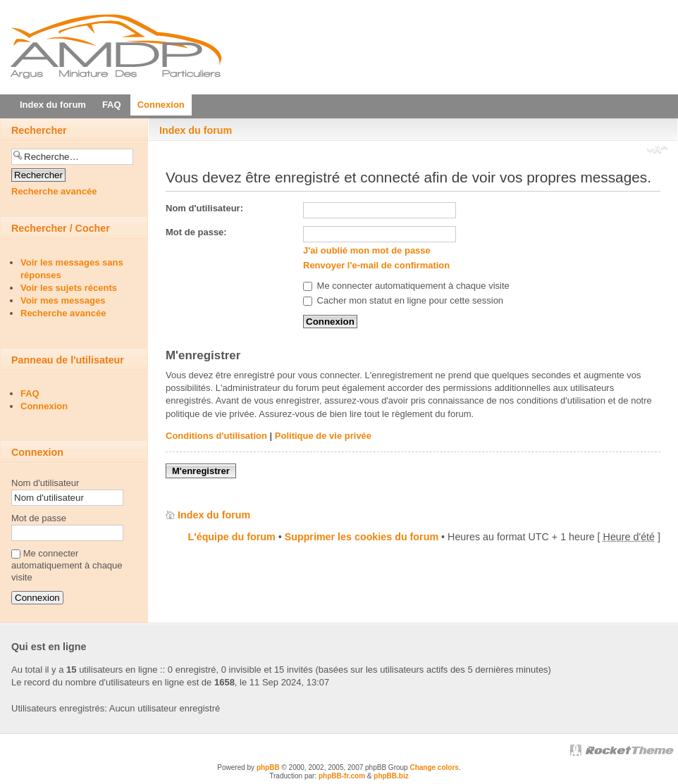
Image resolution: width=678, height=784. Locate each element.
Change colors (434, 767)
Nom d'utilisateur (45, 483)
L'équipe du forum (232, 537)
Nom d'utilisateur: (204, 208)
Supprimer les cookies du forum (362, 537)
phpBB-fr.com (342, 776)
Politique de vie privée (323, 436)
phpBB (268, 767)
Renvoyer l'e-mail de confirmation (376, 265)
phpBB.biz (391, 776)
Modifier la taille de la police (657, 151)
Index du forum (196, 130)
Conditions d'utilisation (216, 436)
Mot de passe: (196, 232)
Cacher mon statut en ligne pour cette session (403, 300)
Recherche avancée (54, 191)
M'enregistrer (201, 471)
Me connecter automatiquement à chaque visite (406, 286)
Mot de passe (39, 518)
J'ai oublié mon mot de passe (367, 250)
